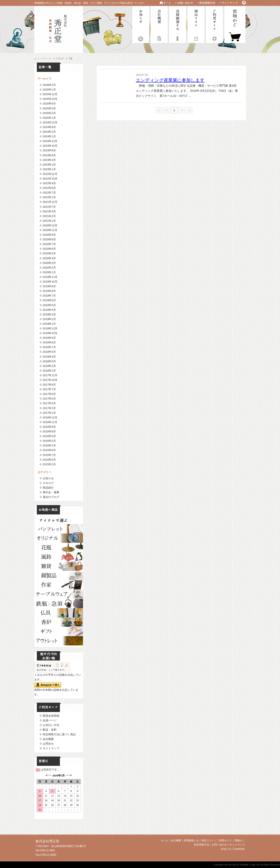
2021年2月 (49, 216)
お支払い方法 (51, 725)
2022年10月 (50, 179)
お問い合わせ (219, 845)
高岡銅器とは (178, 24)
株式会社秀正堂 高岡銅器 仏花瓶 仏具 (59, 29)
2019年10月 (50, 282)
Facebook (239, 849)
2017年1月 (49, 413)
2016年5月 (49, 436)
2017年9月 (49, 385)
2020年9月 (49, 235)
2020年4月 (49, 258)
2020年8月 (49, 239)
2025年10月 (50, 99)
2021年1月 (49, 221)
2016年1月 (49, 445)
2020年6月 (49, 249)
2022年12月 (50, 174)
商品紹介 (48, 488)
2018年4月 (49, 357)
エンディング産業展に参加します (170, 80)
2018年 (60, 59)
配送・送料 (50, 730)
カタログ (48, 483)
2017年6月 (49, 394)
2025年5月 (49, 108)
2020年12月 (50, 225)
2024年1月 (49, 136)
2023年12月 (50, 141)
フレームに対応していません (59, 795)
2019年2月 (49, 319)
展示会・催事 (51, 492)
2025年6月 (49, 104)
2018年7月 (49, 347)
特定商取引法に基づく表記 (59, 734)
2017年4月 (49, 403)
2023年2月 (49, 165)
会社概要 (159, 24)
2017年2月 (49, 408)
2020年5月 (49, 253)
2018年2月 (49, 366)
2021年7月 (49, 207)
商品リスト (196, 24)
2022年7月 (49, 193)
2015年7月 (49, 455)
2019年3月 (49, 314)
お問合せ (48, 744)
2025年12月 (50, 94)
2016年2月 (49, 441)
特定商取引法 (201, 845)
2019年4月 (49, 310)
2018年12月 (50, 328)
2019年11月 (50, 277)
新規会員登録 (51, 716)
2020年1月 (49, 272)
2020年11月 (50, 230)
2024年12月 (50, 122)
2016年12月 (50, 417)
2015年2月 (49, 464)
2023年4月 (49, 160)
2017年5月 (49, 399)
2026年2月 (49, 85)
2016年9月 (49, 427)
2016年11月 (50, 422)
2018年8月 (49, 342)
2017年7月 (49, 389)
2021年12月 (50, 202)
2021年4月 (49, 211)
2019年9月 (49, 286)
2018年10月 (50, 333)
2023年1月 (49, 169)
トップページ (44, 59)
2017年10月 (50, 380)
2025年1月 (49, 118)
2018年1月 (49, 371)
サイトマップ (51, 748)
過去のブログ (51, 497)
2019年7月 (49, 296)
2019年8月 (49, 291)
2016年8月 (49, 431)
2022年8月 (49, 188)
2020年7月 (49, 244)
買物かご (240, 840)
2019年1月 (49, 324)
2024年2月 (49, 132)
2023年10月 (50, 146)
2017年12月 (50, 375)
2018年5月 (49, 352)
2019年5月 (49, 305)
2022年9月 (49, 183)
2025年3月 (49, 113)
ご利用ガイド (214, 24)
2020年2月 (49, 268)
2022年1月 (49, 197)
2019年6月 (49, 300)
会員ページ (50, 720)
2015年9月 (49, 450)
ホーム (165, 840)
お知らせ (141, 24)
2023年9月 (49, 150)
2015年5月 (49, 460)
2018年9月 (49, 338)
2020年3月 (49, 263)
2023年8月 (49, 155)
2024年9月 (49, 127)
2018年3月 (49, 361)
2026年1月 (49, 90)
